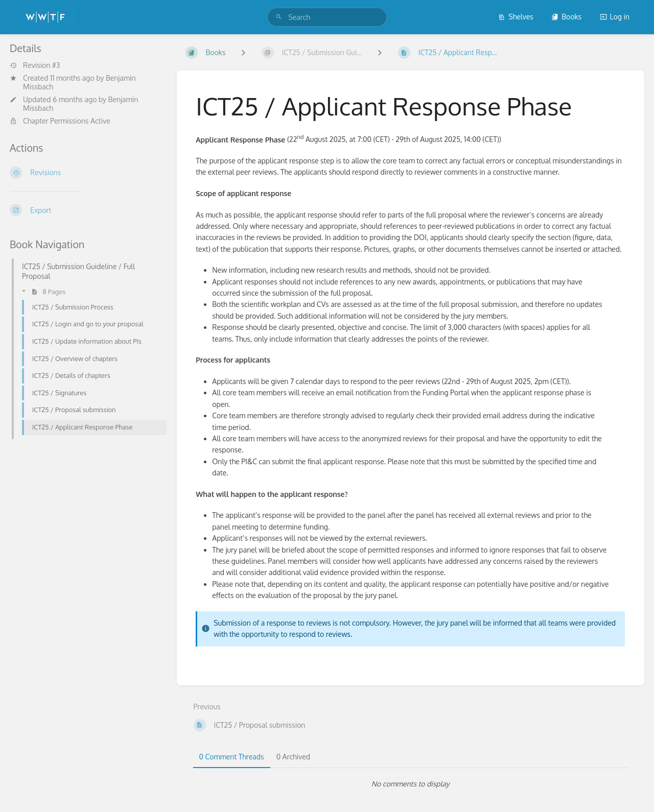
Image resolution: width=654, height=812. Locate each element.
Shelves (516, 17)
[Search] (279, 17)
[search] (327, 17)
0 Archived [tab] (293, 757)
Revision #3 (35, 65)
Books (566, 17)
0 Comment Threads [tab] (232, 757)
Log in (615, 17)
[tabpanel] (411, 784)
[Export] (85, 210)
